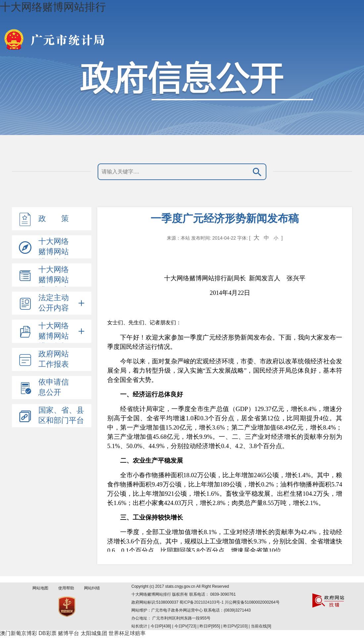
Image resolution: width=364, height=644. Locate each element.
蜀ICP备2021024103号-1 (202, 602)
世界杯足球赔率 (127, 633)
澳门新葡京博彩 (19, 633)
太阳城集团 (94, 633)
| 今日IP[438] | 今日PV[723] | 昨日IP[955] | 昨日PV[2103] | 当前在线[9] (209, 626)
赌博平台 (68, 633)
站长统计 (139, 626)
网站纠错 (92, 588)
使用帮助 (66, 588)
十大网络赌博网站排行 (53, 7)
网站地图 (40, 588)
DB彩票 (47, 633)
